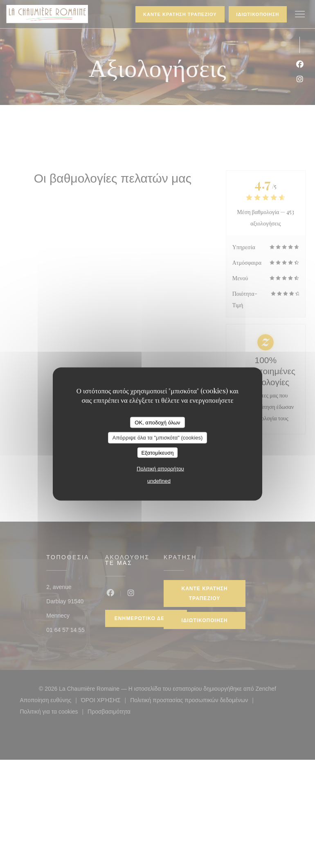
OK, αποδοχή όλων (157, 422)
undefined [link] (159, 481)
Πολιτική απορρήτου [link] (160, 469)
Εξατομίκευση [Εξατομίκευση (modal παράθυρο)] (158, 452)
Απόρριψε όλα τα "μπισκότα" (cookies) (158, 438)
